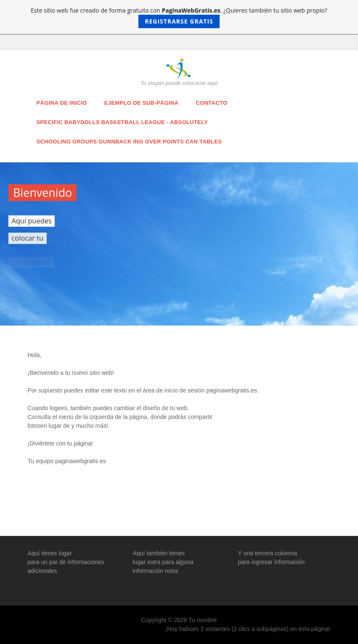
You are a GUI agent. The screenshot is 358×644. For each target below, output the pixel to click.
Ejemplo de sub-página (142, 103)
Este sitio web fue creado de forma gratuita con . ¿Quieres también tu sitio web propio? (179, 17)
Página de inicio (62, 103)
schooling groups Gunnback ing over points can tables (129, 142)
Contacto (211, 103)
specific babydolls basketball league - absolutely (122, 122)
